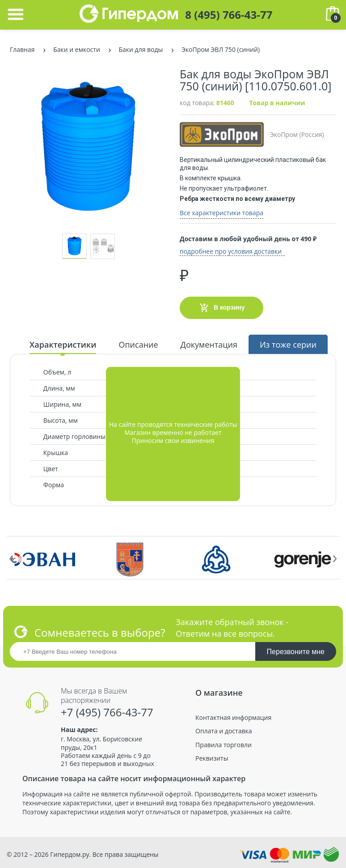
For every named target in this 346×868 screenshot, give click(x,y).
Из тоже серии (288, 345)
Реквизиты (212, 758)
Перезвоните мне (296, 652)
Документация (209, 345)
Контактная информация (233, 718)
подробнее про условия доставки (231, 251)
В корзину (222, 308)
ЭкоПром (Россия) (252, 134)
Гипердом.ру (70, 854)
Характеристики (63, 345)
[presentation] (11, 557)
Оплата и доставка (224, 731)
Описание (138, 345)
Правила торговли (224, 745)
